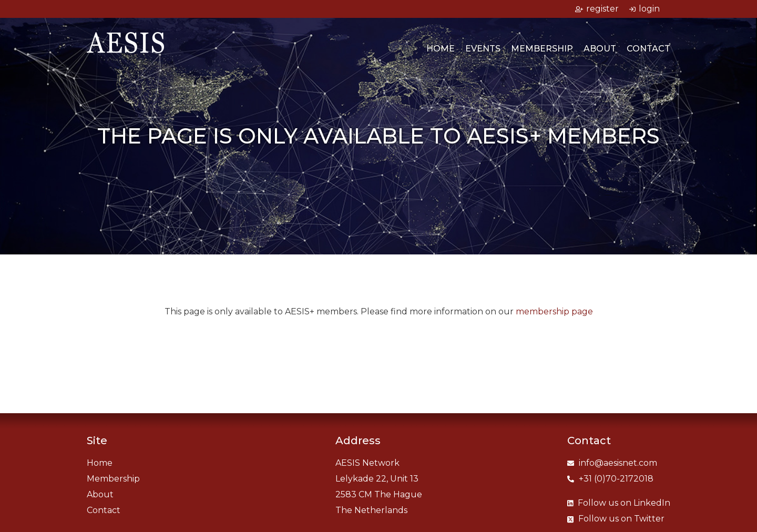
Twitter (616, 519)
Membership (542, 49)
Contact (648, 49)
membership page (554, 311)
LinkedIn (619, 503)
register (597, 9)
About (600, 49)
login (645, 9)
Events (483, 49)
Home (441, 49)
